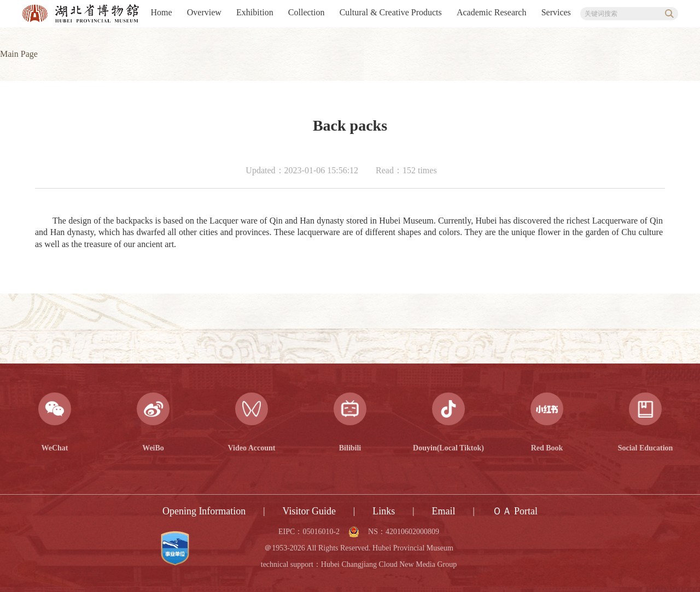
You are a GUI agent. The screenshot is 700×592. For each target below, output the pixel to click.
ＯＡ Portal (515, 511)
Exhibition (255, 12)
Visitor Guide (309, 511)
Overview (204, 12)
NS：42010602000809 (404, 532)
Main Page (19, 54)
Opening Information (204, 511)
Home (162, 12)
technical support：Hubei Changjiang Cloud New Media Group (359, 565)
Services (556, 12)
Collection (307, 12)
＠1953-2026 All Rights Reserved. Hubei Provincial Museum (359, 548)
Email (443, 511)
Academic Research (491, 12)
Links (384, 511)
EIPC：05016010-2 (309, 532)
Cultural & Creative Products (391, 12)
